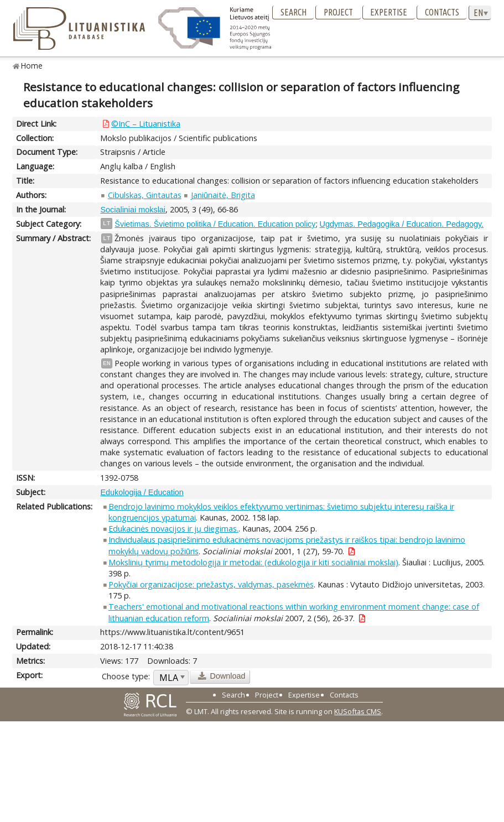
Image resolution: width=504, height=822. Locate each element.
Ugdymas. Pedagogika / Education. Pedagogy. (402, 224)
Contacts (442, 12)
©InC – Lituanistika (146, 124)
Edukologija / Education (142, 492)
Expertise (389, 12)
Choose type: (126, 676)
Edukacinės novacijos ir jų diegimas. (173, 529)
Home (32, 66)
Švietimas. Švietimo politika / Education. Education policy (215, 224)
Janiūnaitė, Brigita (223, 195)
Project (338, 12)
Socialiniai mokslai (133, 210)
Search (293, 12)
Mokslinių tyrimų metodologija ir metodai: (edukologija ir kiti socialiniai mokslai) (253, 562)
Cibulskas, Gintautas (145, 195)
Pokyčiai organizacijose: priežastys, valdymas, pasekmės (211, 584)
